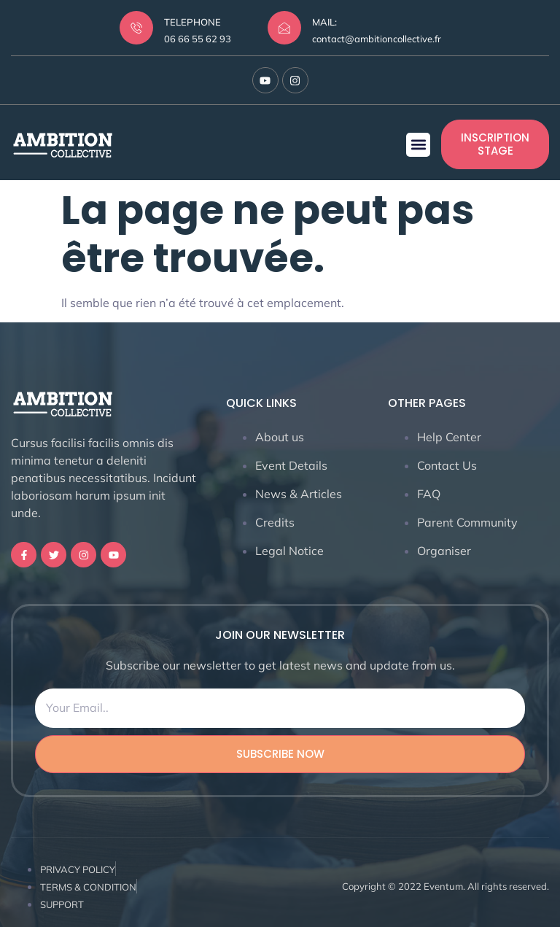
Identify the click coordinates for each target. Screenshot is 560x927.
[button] (418, 145)
